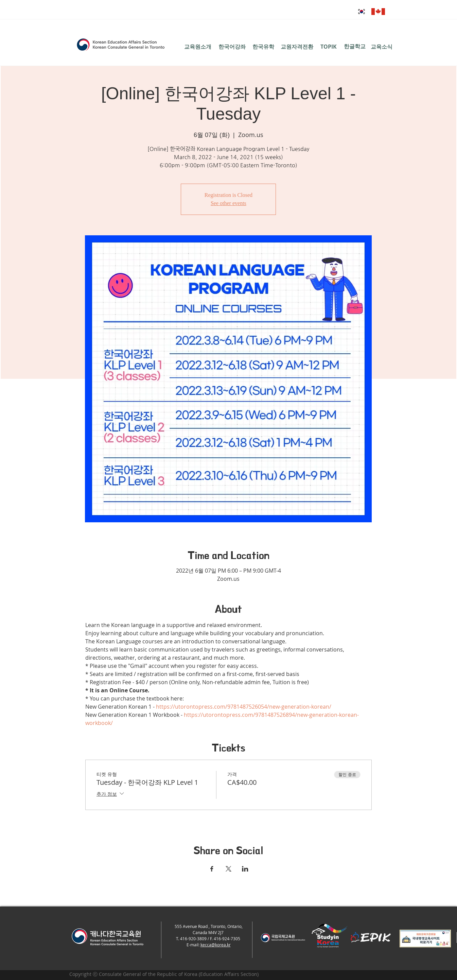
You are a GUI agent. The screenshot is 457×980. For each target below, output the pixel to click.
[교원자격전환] (297, 47)
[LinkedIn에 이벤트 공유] (245, 869)
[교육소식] (382, 47)
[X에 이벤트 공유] (228, 869)
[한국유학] (263, 47)
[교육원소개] (198, 47)
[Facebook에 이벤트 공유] (212, 869)
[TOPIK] (329, 47)
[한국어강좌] (232, 47)
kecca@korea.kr (216, 945)
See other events (228, 203)
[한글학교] (355, 46)
